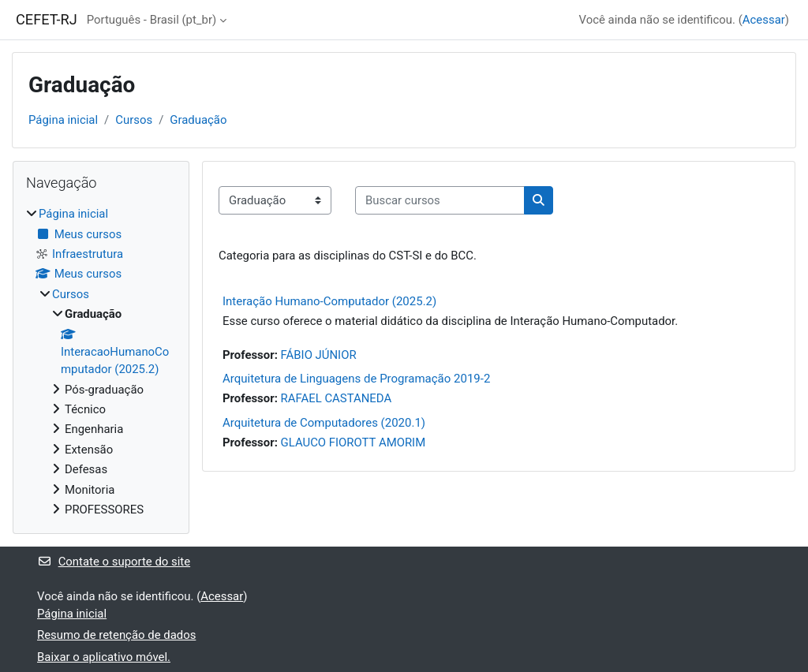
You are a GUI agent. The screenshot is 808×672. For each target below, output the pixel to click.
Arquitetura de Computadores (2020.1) (324, 423)
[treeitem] (101, 362)
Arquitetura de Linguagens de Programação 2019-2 (356, 379)
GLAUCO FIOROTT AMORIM (353, 442)
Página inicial (63, 120)
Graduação (198, 120)
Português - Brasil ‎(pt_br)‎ (152, 20)
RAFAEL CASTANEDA (337, 398)
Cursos (134, 120)
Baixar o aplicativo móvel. (104, 657)
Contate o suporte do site (114, 562)
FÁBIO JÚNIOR (319, 355)
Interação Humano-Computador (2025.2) (329, 301)
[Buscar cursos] (440, 200)
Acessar (764, 20)
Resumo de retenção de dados (116, 635)
